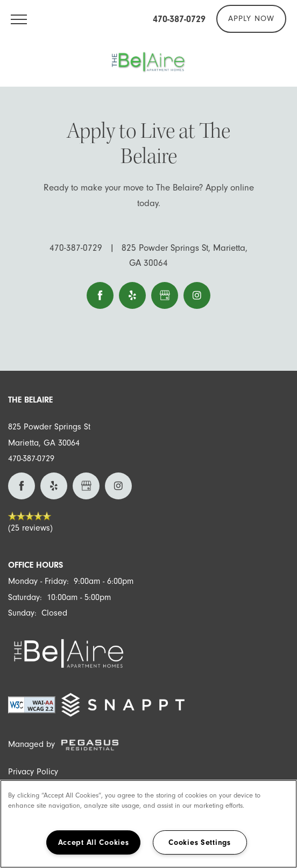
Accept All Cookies (94, 842)
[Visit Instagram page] (197, 295)
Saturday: (25, 597)
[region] (148, 824)
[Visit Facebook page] (100, 295)
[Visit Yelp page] (132, 295)
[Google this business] (165, 295)
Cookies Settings (200, 842)
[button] (251, 19)
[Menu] (19, 19)
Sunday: (22, 613)
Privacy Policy (33, 772)
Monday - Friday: (38, 581)
